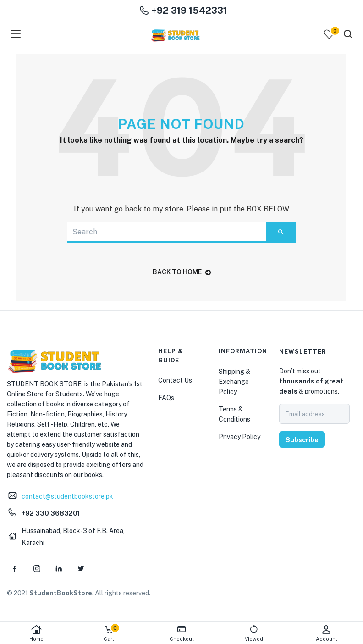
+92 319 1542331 (183, 11)
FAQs (166, 398)
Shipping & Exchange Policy (234, 382)
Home (36, 633)
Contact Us (175, 380)
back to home (182, 272)
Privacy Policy (239, 437)
